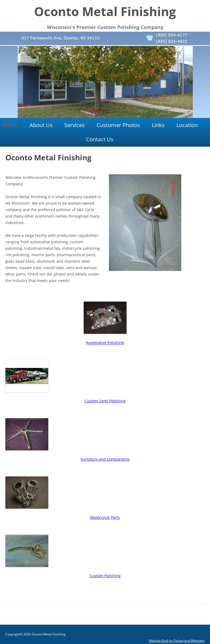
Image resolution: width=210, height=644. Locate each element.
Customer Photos (118, 125)
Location (187, 125)
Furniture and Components (105, 459)
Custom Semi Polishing (105, 401)
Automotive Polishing (105, 343)
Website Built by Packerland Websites (177, 641)
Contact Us (100, 139)
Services (75, 125)
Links (158, 125)
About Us (41, 125)
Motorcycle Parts (105, 517)
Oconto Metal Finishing (105, 11)
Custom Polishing (105, 576)
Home (10, 125)
